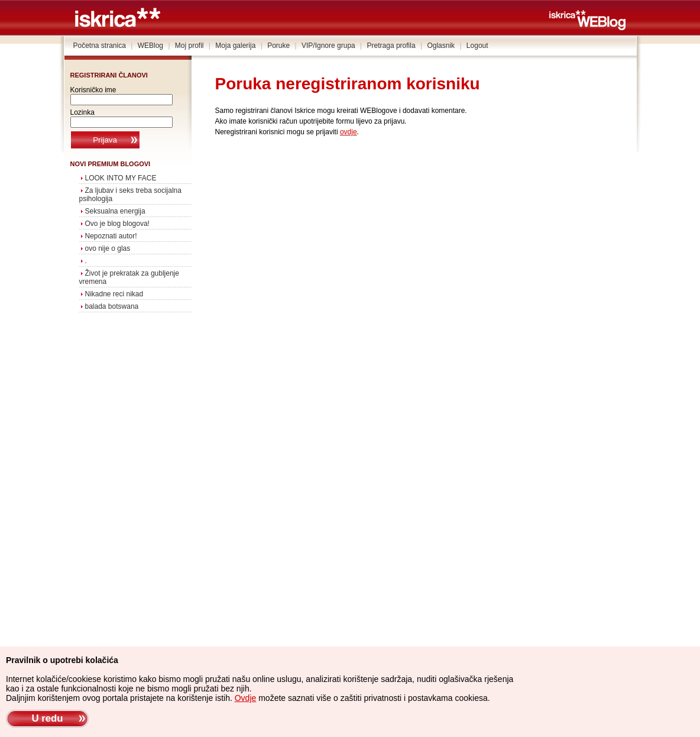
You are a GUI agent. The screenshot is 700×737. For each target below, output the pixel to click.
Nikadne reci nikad (114, 294)
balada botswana (112, 306)
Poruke (278, 46)
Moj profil (189, 46)
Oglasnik (441, 46)
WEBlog (150, 46)
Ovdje (246, 698)
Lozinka (82, 112)
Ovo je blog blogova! (117, 224)
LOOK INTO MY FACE (121, 178)
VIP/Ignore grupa (328, 46)
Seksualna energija (115, 211)
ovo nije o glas (108, 248)
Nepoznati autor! (111, 236)
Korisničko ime (93, 90)
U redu (47, 718)
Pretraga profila (391, 46)
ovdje (349, 132)
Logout (477, 46)
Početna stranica (100, 46)
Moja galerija (235, 46)
